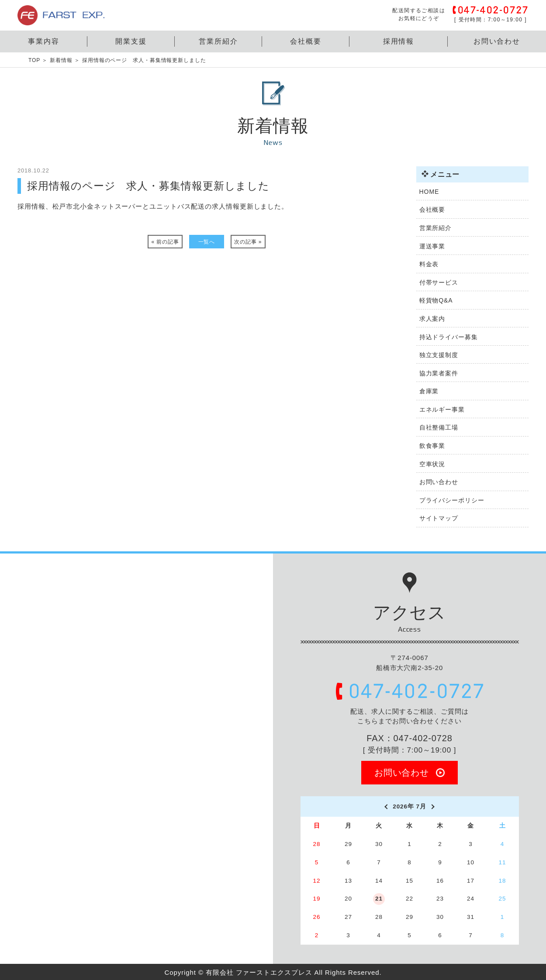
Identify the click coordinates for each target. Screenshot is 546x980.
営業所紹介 (218, 41)
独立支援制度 (439, 355)
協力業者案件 (439, 373)
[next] (434, 807)
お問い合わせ (497, 41)
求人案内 (432, 319)
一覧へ (207, 242)
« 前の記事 (165, 242)
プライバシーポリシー (452, 500)
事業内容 (44, 41)
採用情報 (399, 41)
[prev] (385, 807)
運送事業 (432, 246)
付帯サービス (439, 282)
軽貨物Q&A (436, 300)
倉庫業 (429, 391)
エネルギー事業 (442, 409)
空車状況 (432, 464)
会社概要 (306, 41)
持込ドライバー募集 (449, 337)
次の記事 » (248, 242)
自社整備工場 (439, 427)
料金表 (429, 264)
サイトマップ (439, 518)
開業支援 (131, 41)
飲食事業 (432, 446)
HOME (429, 192)
